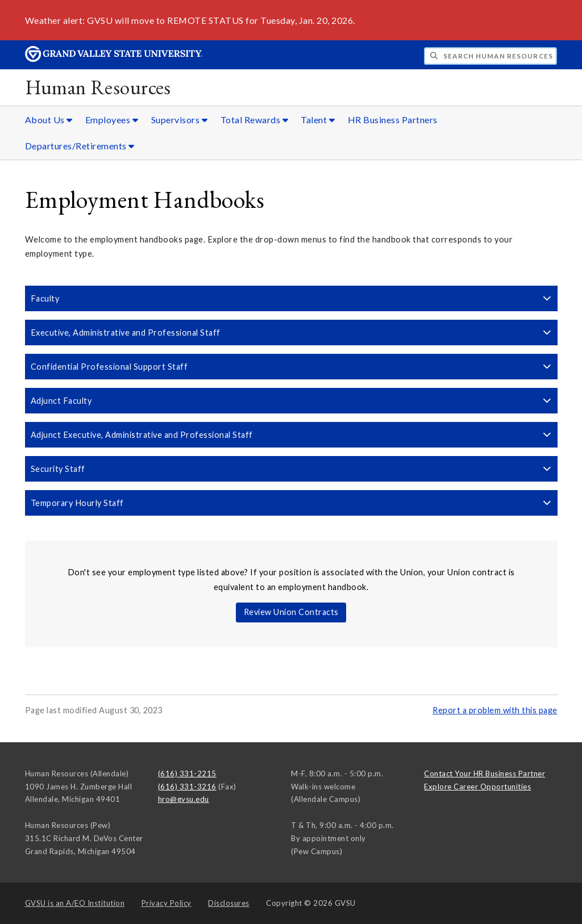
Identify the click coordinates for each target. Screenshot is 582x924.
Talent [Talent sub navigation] (318, 120)
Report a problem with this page (495, 710)
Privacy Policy (167, 903)
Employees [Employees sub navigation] (112, 120)
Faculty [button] (291, 298)
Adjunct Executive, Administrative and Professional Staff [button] (291, 435)
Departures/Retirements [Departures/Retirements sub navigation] (80, 146)
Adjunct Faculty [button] (291, 401)
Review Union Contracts (291, 612)
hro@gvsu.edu (184, 799)
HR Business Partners (393, 120)
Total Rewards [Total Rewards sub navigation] (255, 120)
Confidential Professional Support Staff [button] (291, 367)
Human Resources (98, 87)
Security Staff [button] (291, 469)
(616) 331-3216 (187, 787)
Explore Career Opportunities (477, 787)
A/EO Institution (75, 903)
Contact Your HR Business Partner (485, 774)
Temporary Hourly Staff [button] (291, 503)
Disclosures (229, 903)
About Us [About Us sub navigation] (49, 120)
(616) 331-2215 (187, 774)
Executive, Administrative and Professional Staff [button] (291, 333)
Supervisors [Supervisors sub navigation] (180, 120)
